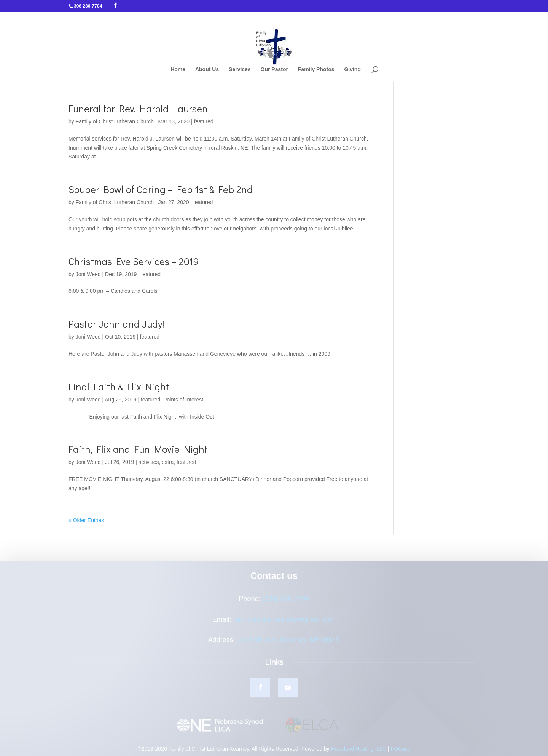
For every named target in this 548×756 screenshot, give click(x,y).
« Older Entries (86, 520)
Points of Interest (183, 400)
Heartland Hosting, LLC (359, 751)
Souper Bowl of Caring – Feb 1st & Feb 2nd (161, 189)
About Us (207, 70)
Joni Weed (88, 274)
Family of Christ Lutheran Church (115, 121)
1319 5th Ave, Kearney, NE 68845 (289, 642)
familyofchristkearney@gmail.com (284, 622)
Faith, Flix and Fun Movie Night (138, 449)
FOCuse (400, 751)
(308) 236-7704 (286, 601)
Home (178, 70)
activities (149, 462)
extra (168, 462)
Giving (352, 70)
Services (240, 70)
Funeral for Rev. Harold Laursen (138, 109)
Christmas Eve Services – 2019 (134, 261)
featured (203, 121)
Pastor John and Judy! (117, 324)
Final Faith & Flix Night (119, 387)
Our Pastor (274, 70)
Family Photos (316, 70)
